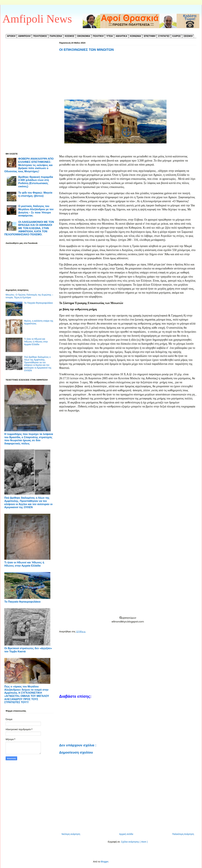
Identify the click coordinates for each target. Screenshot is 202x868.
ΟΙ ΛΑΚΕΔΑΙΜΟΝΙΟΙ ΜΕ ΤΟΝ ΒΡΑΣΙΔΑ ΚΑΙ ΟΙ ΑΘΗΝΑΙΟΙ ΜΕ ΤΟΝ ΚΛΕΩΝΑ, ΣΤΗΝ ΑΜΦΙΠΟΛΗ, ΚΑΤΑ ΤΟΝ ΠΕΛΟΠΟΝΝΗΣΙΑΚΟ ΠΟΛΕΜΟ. (29, 228)
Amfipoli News (37, 19)
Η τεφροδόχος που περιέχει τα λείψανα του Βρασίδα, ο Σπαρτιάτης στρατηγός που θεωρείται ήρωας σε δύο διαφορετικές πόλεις (29, 439)
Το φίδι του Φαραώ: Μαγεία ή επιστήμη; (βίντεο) (35, 194)
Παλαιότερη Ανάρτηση (183, 834)
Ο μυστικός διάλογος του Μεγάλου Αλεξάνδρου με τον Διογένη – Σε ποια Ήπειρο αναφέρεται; (36, 211)
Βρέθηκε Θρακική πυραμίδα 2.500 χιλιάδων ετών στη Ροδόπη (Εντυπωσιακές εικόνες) (36, 182)
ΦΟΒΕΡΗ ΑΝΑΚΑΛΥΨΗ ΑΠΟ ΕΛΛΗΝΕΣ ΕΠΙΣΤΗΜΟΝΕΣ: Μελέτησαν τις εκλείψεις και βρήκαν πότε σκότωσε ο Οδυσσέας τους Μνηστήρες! (29, 165)
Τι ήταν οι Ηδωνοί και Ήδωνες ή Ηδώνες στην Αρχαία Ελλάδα (36, 342)
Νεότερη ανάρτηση (71, 834)
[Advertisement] (128, 79)
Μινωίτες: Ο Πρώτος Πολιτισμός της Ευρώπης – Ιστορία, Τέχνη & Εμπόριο (29, 296)
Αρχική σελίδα (126, 834)
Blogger (104, 862)
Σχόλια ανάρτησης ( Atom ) (134, 842)
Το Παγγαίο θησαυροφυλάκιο (39, 303)
